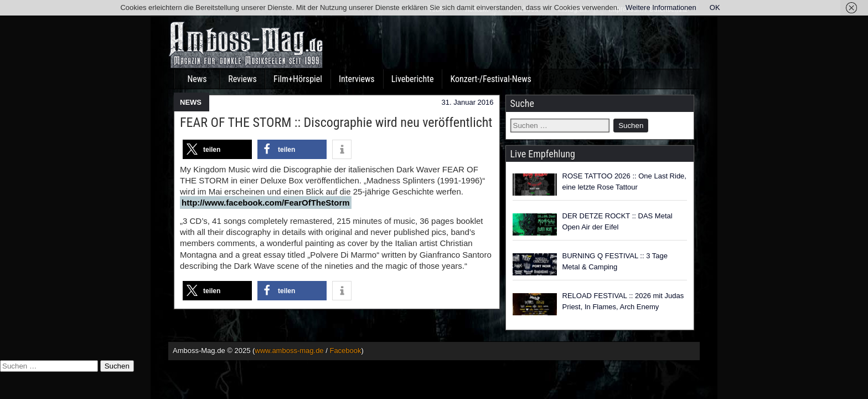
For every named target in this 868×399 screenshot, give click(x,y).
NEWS (191, 102)
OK (715, 7)
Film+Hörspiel (298, 79)
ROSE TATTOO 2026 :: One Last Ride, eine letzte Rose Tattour (624, 181)
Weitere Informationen (661, 7)
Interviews (357, 79)
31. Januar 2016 (468, 102)
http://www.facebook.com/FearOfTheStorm (266, 203)
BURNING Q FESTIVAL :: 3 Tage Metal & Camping (615, 261)
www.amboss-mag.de (289, 351)
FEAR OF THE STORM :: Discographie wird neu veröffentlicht (336, 122)
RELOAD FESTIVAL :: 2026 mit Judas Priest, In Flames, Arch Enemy (623, 301)
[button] (217, 149)
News (197, 79)
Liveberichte (413, 79)
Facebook (345, 351)
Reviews (242, 79)
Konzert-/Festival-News (490, 79)
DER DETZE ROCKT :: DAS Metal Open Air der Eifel (618, 221)
